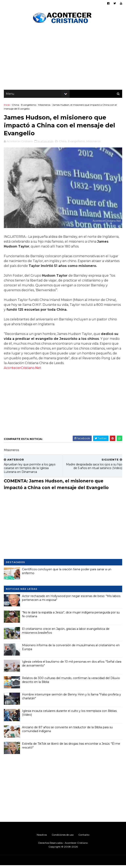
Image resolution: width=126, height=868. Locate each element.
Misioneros (44, 106)
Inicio (7, 106)
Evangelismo (29, 106)
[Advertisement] (63, 59)
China (16, 106)
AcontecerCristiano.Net (23, 371)
